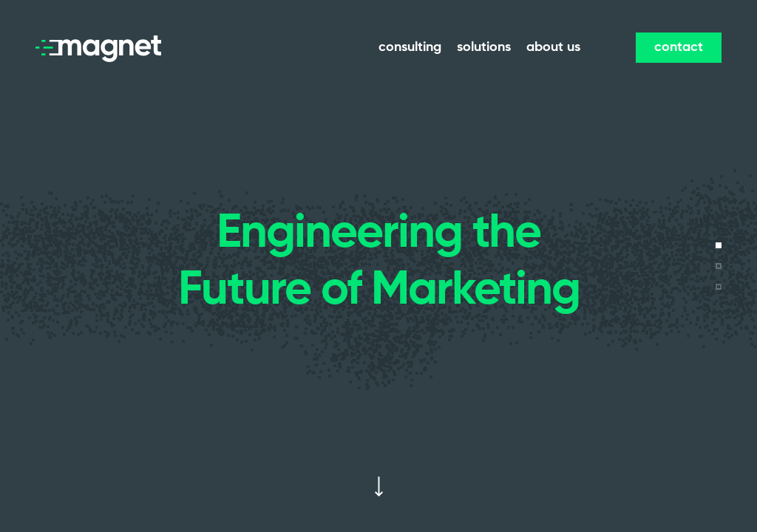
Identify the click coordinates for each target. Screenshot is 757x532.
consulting (410, 47)
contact (679, 47)
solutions (484, 47)
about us (553, 47)
